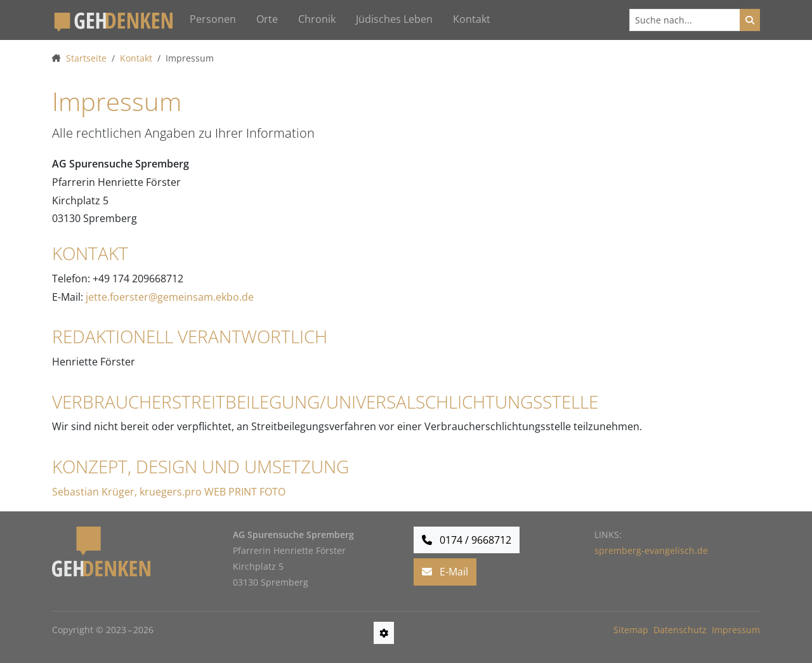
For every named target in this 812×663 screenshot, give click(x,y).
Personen (213, 19)
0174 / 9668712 (467, 540)
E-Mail (445, 572)
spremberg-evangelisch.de (651, 550)
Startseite (86, 58)
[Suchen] (685, 20)
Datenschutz (680, 630)
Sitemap (631, 630)
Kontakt (472, 19)
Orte (267, 19)
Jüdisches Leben (394, 19)
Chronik (317, 19)
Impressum (736, 630)
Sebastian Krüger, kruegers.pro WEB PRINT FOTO (169, 492)
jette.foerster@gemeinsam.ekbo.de (170, 297)
